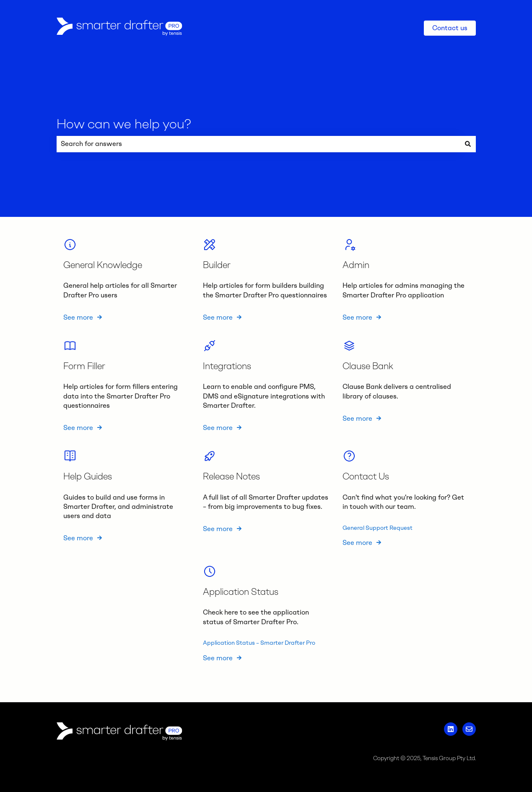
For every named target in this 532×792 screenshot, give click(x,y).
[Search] (468, 144)
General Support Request (378, 528)
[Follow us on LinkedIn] (451, 729)
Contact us (450, 28)
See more (78, 317)
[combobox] (258, 144)
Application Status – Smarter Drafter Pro (259, 643)
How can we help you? (124, 124)
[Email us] (469, 729)
